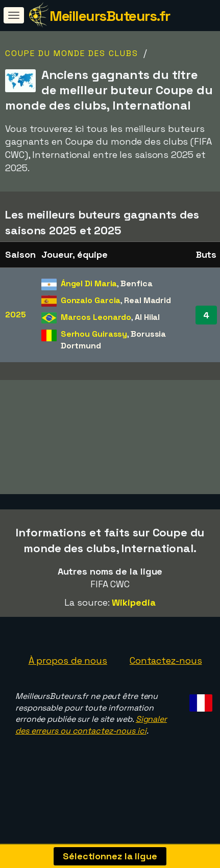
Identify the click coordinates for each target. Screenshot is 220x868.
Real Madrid (148, 300)
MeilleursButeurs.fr (110, 16)
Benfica (136, 283)
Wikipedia (133, 618)
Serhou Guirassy (94, 334)
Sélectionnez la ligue (110, 856)
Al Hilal (147, 317)
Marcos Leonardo (96, 317)
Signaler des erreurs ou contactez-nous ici (91, 741)
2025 (16, 315)
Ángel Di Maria (89, 283)
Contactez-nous (166, 676)
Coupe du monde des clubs (72, 53)
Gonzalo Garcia (91, 300)
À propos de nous (68, 676)
